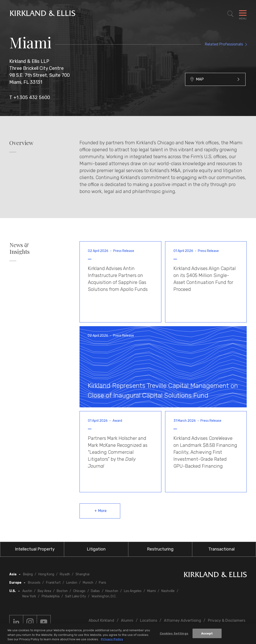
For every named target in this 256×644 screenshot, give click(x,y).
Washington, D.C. (104, 596)
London (72, 583)
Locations (149, 620)
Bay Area (44, 591)
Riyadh (65, 574)
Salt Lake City (76, 596)
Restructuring (160, 549)
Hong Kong (46, 574)
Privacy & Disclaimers (227, 620)
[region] (128, 634)
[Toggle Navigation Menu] (243, 14)
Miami (151, 591)
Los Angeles (133, 591)
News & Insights (20, 248)
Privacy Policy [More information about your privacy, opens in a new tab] (112, 639)
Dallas (95, 591)
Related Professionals (224, 44)
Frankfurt (53, 583)
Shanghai (83, 574)
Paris (103, 583)
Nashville (168, 591)
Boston (62, 591)
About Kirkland (101, 620)
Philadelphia (51, 596)
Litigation (96, 549)
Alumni (127, 620)
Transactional (221, 549)
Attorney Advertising (183, 620)
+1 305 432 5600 (32, 97)
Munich (88, 583)
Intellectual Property (35, 549)
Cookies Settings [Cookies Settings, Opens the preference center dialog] (174, 633)
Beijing (28, 574)
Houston (112, 591)
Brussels (34, 583)
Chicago (79, 591)
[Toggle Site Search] (230, 14)
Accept (207, 633)
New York (29, 596)
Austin (27, 591)
